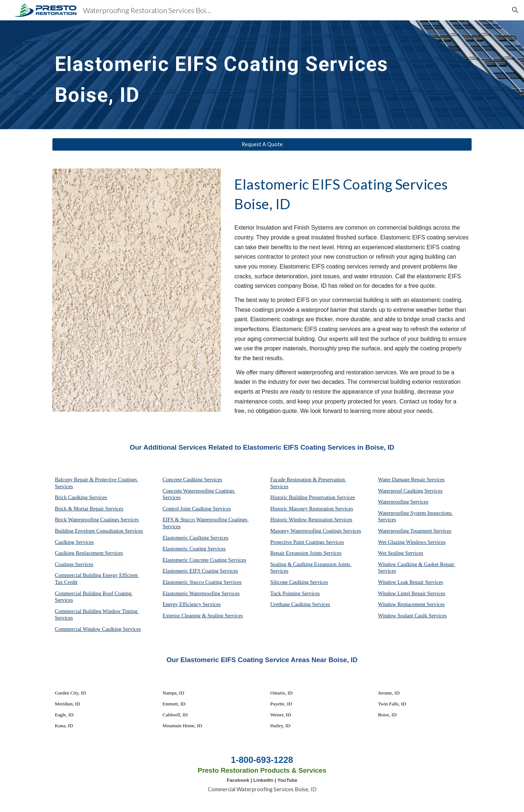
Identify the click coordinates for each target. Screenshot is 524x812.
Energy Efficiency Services (192, 604)
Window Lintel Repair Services (412, 593)
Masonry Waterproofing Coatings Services (316, 531)
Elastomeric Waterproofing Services (201, 593)
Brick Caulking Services (81, 497)
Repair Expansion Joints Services (306, 553)
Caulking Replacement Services (89, 553)
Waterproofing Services (403, 502)
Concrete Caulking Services (192, 479)
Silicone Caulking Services (299, 582)
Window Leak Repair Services (411, 582)
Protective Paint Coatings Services (307, 542)
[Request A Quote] (262, 144)
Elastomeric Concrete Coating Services (205, 560)
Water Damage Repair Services (411, 479)
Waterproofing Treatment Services (415, 531)
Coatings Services (74, 564)
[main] (244, 75)
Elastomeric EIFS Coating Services (200, 571)
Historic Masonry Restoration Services (312, 509)
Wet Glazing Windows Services (412, 542)
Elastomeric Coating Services (194, 549)
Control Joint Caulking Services (197, 509)
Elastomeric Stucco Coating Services (202, 582)
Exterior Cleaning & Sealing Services (203, 616)
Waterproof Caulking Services (410, 491)
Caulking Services (74, 542)
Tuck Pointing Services (295, 593)
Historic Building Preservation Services (313, 497)
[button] (515, 10)
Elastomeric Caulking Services (196, 538)
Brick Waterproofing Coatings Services (97, 520)
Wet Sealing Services (401, 553)
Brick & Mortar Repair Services (89, 509)
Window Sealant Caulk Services (412, 616)
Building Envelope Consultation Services (99, 531)
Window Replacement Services (411, 604)
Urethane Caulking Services (300, 604)
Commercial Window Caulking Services (98, 629)
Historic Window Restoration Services (311, 520)
